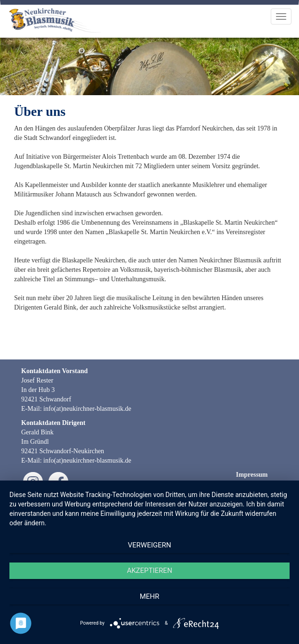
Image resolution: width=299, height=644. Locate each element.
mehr (150, 596)
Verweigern (150, 545)
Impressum (252, 475)
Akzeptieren (149, 571)
